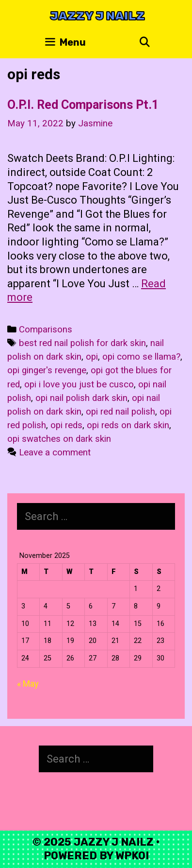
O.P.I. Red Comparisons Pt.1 (83, 105)
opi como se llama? (141, 357)
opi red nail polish (120, 412)
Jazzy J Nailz (97, 16)
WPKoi (132, 856)
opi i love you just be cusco (79, 384)
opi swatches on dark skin (59, 439)
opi (92, 357)
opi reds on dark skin (128, 425)
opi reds (66, 425)
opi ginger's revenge (47, 370)
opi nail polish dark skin (81, 398)
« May (28, 684)
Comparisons (46, 330)
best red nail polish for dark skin (82, 343)
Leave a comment (55, 452)
